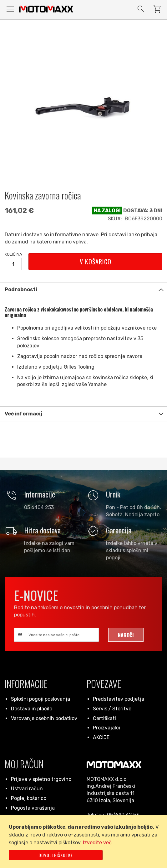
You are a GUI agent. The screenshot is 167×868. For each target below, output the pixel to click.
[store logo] (46, 9)
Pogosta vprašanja (33, 808)
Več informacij (23, 414)
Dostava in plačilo (32, 709)
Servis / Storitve (112, 709)
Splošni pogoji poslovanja (40, 699)
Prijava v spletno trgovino (41, 779)
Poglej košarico (29, 798)
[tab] (83, 289)
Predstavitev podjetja (119, 699)
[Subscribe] (126, 635)
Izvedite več (97, 843)
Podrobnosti (21, 289)
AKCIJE (101, 737)
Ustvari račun (27, 789)
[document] (85, 842)
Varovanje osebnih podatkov (44, 718)
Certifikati (104, 718)
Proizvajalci (106, 728)
